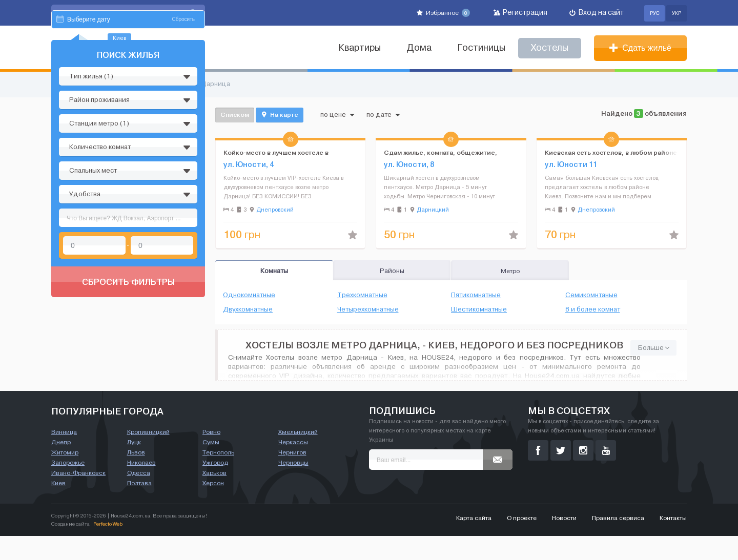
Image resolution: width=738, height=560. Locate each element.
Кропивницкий (148, 456)
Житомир (65, 476)
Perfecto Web (108, 548)
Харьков (214, 497)
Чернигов (292, 476)
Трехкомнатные (362, 295)
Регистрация (520, 13)
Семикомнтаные (591, 295)
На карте (280, 115)
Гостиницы (481, 48)
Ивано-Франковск (78, 497)
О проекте (522, 542)
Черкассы (293, 466)
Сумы (211, 466)
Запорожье (68, 487)
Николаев (141, 487)
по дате (383, 115)
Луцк (134, 466)
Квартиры (360, 48)
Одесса (139, 497)
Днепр (61, 466)
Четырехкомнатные (368, 309)
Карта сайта (474, 542)
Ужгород (215, 487)
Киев (58, 507)
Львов (136, 476)
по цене (337, 115)
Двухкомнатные (248, 309)
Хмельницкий (298, 456)
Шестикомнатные (479, 309)
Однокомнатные (249, 295)
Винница (64, 456)
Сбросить (183, 117)
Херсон (213, 507)
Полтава (139, 507)
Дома (419, 48)
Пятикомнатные (476, 295)
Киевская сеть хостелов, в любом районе (611, 152)
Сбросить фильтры (128, 379)
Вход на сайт (597, 13)
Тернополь (218, 476)
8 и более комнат (593, 309)
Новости (564, 542)
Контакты (673, 542)
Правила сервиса (618, 542)
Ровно (211, 456)
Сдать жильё (640, 48)
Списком (235, 115)
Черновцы (293, 487)
